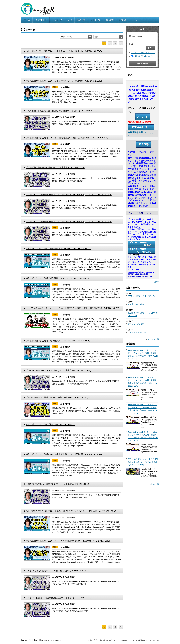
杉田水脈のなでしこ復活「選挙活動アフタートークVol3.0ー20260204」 (58, 249)
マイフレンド (41, 20)
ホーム (27, 20)
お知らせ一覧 (153, 339)
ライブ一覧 (96, 20)
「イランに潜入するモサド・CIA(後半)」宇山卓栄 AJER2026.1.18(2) (57, 571)
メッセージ (57, 20)
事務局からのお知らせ (137, 324)
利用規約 (141, 640)
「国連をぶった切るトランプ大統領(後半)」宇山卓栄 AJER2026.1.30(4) (58, 370)
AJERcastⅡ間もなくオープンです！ (143, 296)
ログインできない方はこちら (143, 53)
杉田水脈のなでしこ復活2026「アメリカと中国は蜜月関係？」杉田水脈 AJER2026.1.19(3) (68, 541)
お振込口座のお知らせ (137, 304)
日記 (70, 20)
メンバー (136, 20)
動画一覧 (81, 20)
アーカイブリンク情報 (137, 332)
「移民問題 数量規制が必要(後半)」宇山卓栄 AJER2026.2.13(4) (55, 168)
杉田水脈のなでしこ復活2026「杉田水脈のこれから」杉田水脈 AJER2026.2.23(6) (64, 51)
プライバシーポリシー (125, 640)
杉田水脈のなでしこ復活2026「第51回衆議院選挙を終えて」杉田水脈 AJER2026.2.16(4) (67, 138)
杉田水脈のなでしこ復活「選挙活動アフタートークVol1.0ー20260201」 (58, 341)
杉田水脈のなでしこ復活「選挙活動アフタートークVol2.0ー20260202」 (58, 278)
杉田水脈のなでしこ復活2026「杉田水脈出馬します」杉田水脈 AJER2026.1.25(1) (64, 454)
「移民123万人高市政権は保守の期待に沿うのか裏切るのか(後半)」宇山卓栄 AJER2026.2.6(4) (69, 195)
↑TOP (157, 282)
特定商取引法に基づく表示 (101, 640)
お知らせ (123, 20)
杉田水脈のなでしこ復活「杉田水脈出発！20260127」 (50, 424)
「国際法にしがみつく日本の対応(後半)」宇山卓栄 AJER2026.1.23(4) (57, 484)
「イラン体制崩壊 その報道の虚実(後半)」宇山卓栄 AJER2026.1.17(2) (58, 598)
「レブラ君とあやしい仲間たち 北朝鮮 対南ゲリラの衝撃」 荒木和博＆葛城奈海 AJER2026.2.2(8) (73, 308)
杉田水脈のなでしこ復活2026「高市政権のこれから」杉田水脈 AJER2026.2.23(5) (64, 81)
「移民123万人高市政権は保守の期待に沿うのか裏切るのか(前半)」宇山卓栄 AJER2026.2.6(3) (69, 222)
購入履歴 (110, 20)
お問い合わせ (153, 640)
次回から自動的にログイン (144, 56)
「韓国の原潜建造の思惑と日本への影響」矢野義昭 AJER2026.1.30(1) (58, 397)
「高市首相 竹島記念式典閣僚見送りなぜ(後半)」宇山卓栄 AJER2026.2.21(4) (61, 111)
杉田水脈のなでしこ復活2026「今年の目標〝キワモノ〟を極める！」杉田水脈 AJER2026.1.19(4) (71, 511)
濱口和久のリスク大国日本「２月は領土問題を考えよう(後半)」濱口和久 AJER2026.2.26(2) (143, 462)
